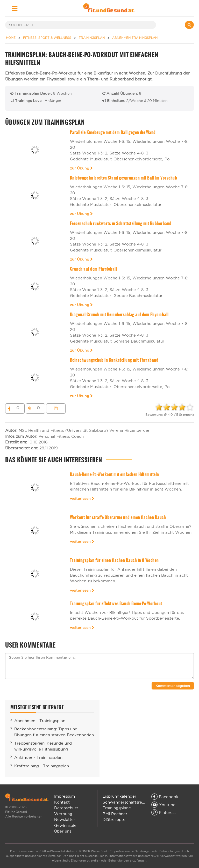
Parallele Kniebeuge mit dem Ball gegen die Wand (113, 132)
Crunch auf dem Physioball (93, 269)
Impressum (65, 796)
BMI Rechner (115, 814)
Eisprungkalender (119, 796)
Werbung (63, 814)
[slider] (174, 407)
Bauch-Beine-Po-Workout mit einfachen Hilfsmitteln (115, 474)
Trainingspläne (117, 808)
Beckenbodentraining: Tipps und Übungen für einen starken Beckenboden (54, 732)
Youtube (163, 805)
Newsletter (65, 819)
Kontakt (62, 802)
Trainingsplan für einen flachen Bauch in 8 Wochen (114, 560)
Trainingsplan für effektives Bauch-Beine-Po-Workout (116, 603)
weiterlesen (82, 499)
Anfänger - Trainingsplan (38, 757)
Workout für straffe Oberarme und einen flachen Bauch (118, 517)
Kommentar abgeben (173, 686)
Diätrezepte (114, 819)
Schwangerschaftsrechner (128, 802)
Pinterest (164, 813)
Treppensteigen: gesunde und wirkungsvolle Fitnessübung (43, 746)
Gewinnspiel (66, 825)
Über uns (63, 831)
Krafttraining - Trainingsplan (42, 766)
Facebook (165, 797)
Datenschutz (66, 808)
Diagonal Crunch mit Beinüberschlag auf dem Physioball (119, 314)
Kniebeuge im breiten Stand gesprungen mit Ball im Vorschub (124, 178)
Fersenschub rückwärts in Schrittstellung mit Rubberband (121, 223)
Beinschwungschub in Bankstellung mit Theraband (114, 360)
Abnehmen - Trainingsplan (40, 721)
